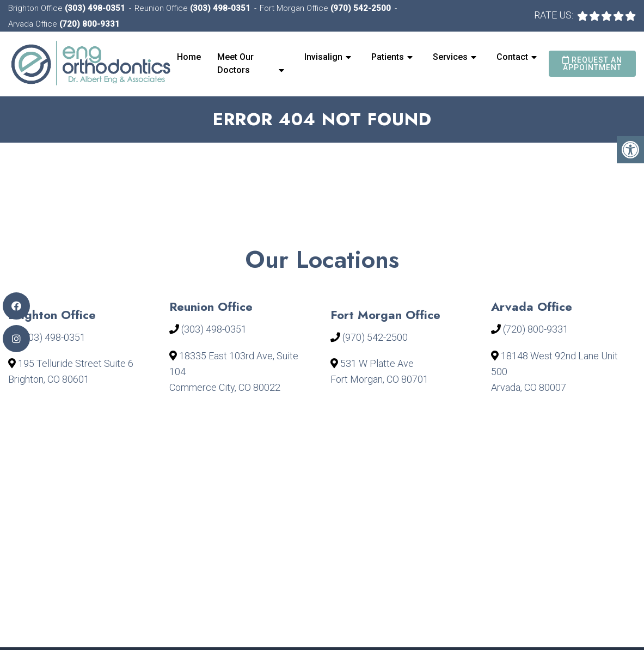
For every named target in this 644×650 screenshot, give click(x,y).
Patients (388, 57)
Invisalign (323, 57)
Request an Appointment (592, 64)
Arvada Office (34, 24)
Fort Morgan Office (295, 8)
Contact (512, 57)
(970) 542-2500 (361, 8)
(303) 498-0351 (95, 8)
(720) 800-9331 (90, 24)
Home (189, 57)
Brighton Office (36, 8)
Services (450, 57)
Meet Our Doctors (235, 63)
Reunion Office (162, 8)
